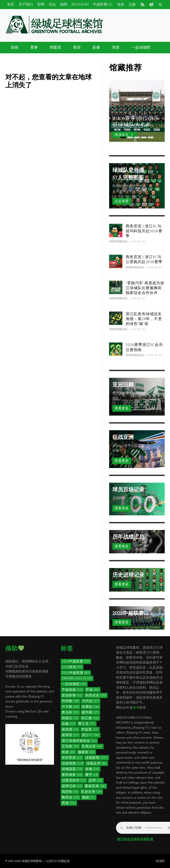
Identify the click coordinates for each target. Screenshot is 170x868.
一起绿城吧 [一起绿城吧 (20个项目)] (74, 684)
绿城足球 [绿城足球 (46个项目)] (97, 763)
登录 (121, 5)
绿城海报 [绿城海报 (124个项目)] (73, 763)
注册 (132, 5)
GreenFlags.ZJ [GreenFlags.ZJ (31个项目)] (77, 678)
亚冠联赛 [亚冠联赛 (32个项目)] (72, 695)
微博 (136, 707)
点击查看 (122, 201)
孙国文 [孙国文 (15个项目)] (70, 718)
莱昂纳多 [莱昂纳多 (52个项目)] (72, 775)
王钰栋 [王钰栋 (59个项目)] (70, 746)
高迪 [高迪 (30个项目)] (69, 803)
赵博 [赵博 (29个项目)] (96, 780)
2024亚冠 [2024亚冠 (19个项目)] (72, 667)
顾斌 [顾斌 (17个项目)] (89, 797)
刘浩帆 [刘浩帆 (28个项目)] (71, 701)
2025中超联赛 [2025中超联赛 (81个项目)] (76, 673)
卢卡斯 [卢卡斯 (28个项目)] (71, 707)
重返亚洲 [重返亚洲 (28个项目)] (95, 786)
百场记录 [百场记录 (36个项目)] (92, 746)
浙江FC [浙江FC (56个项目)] (91, 735)
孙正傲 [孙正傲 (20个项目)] (90, 718)
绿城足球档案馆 (32, 861)
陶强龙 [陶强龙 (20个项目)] (71, 797)
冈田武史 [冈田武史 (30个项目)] (96, 695)
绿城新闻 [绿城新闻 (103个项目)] (97, 758)
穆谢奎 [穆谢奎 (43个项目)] (86, 752)
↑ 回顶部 (159, 861)
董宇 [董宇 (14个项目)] (92, 775)
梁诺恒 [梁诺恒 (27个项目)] (70, 735)
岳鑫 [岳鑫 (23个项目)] (69, 724)
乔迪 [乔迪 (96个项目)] (93, 690)
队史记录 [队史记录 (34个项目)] (92, 792)
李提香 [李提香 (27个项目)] (90, 729)
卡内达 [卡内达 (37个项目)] (91, 701)
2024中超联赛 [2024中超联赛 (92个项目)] (76, 661)
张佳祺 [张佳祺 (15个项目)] (70, 729)
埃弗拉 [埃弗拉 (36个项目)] (91, 707)
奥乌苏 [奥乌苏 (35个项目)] (70, 712)
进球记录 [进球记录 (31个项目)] (72, 786)
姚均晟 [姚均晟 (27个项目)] (90, 712)
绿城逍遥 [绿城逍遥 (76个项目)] (72, 769)
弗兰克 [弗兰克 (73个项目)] (87, 724)
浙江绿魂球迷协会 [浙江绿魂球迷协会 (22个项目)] (79, 741)
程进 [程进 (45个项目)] (69, 752)
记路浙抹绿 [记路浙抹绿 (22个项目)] (74, 780)
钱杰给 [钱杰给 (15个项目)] (70, 792)
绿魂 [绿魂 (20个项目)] (92, 769)
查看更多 (122, 408)
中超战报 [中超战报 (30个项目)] (72, 690)
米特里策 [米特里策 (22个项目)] (72, 758)
